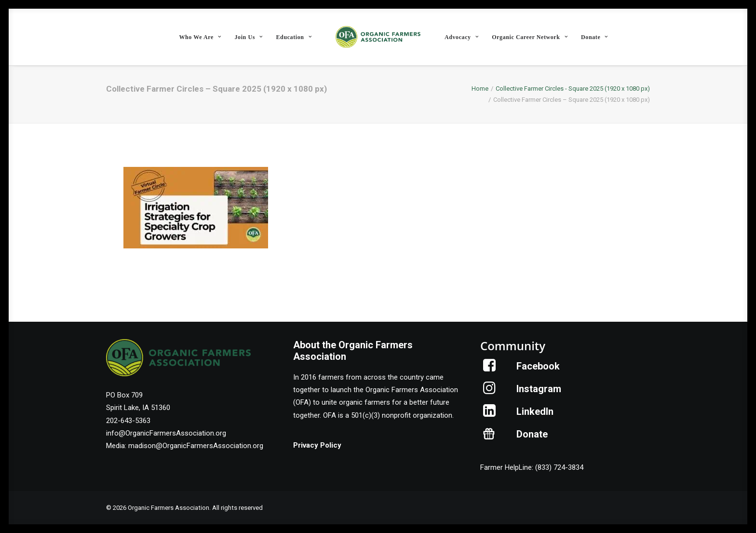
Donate (594, 37)
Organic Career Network (530, 37)
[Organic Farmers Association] (378, 37)
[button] (490, 369)
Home (480, 89)
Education (294, 37)
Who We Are (200, 37)
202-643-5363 (128, 421)
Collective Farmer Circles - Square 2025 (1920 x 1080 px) (573, 89)
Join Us (248, 37)
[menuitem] (200, 37)
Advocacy (461, 37)
